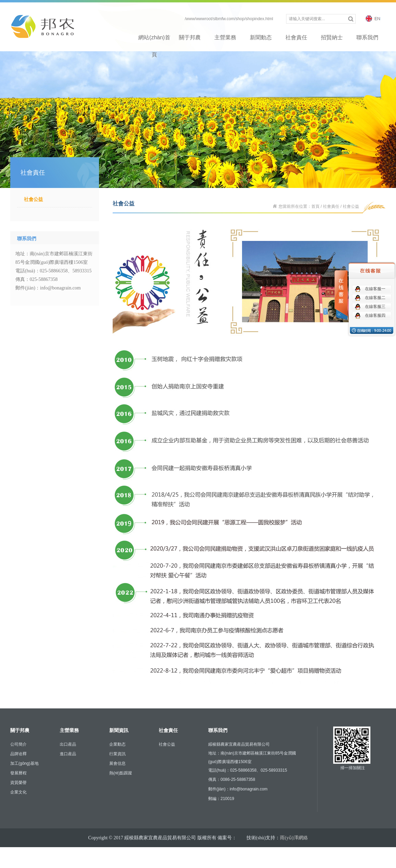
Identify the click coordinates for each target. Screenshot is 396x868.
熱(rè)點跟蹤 (121, 773)
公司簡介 (18, 744)
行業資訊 (117, 754)
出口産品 (68, 744)
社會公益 (33, 199)
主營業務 (225, 37)
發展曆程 (18, 773)
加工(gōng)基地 (24, 763)
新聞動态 (261, 37)
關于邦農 (190, 37)
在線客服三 (375, 307)
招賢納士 (332, 37)
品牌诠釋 (18, 754)
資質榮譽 (18, 783)
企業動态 (117, 744)
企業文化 (18, 792)
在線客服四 (375, 315)
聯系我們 (367, 37)
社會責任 (296, 37)
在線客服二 (375, 298)
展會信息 (117, 763)
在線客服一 (375, 289)
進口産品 (68, 754)
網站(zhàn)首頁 (154, 40)
